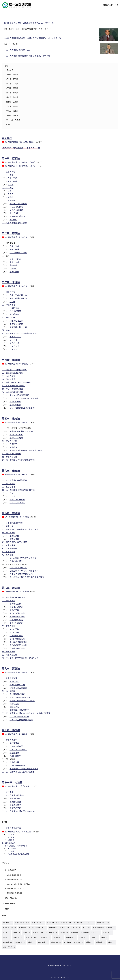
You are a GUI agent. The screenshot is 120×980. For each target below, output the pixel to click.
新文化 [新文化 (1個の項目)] (97, 932)
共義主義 (11, 840)
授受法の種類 (15, 798)
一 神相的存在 (9, 292)
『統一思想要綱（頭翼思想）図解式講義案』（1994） (27, 56)
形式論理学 (14, 743)
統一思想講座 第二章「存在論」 (17, 237)
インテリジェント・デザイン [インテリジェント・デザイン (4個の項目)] (60, 923)
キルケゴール (15, 337)
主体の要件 (14, 536)
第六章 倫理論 (12, 97)
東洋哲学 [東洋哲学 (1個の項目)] (32, 937)
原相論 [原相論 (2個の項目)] (77, 928)
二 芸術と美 (8, 526)
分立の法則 (14, 632)
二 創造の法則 (9, 601)
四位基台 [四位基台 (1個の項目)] (99, 928)
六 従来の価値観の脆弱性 (13, 386)
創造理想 (13, 220)
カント (12, 493)
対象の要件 (14, 539)
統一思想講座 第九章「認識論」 (17, 672)
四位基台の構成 (16, 207)
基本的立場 (14, 762)
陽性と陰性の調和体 (18, 298)
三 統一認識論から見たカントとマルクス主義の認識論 (26, 713)
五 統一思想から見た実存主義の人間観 (19, 333)
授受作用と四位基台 (18, 204)
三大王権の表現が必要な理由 (18, 854)
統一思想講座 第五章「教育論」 (17, 422)
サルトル (13, 349)
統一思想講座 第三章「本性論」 (17, 286)
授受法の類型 (15, 805)
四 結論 (6, 330)
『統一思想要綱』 (11, 898)
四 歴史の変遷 (9, 652)
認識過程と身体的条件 (19, 710)
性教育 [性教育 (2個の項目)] (65, 932)
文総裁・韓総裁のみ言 (14, 875)
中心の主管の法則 (17, 613)
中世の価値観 (15, 402)
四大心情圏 (12, 849)
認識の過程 (14, 707)
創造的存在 (14, 314)
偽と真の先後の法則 (18, 642)
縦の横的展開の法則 (18, 645)
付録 (8, 125)
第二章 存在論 (12, 79)
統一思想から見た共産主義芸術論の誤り (27, 577)
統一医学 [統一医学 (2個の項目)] (44, 942)
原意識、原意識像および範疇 (22, 701)
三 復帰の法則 (9, 626)
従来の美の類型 (16, 561)
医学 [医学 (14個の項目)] (65, 928)
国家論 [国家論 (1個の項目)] (112, 928)
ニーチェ (13, 340)
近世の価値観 (15, 405)
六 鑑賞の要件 (9, 545)
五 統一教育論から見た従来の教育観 (18, 460)
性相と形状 (12, 178)
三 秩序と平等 (9, 487)
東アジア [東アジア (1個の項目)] (19, 937)
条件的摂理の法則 (17, 639)
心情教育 (13, 444)
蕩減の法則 (14, 629)
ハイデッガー (15, 346)
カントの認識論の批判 (19, 717)
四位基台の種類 (16, 210)
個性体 (12, 302)
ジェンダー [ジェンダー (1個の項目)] (104, 923)
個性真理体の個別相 (18, 253)
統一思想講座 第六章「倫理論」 (17, 474)
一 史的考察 (8, 792)
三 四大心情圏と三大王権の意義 (15, 846)
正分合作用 (14, 213)
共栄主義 (11, 837)
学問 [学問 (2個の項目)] (7, 932)
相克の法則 (14, 610)
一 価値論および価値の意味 (14, 370)
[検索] (117, 5)
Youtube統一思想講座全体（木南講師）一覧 (21, 148)
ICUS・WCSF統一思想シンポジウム (18, 884)
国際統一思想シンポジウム (15, 888)
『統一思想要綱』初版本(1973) (18, 50)
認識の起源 (14, 682)
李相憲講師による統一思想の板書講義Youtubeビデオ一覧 (29, 23)
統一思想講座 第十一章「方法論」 (18, 786)
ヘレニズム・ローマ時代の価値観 (24, 398)
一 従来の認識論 (10, 678)
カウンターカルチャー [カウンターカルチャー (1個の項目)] (85, 923)
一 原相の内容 (9, 172)
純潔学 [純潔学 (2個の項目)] (8, 942)
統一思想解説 (10, 904)
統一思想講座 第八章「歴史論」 (17, 592)
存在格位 (13, 269)
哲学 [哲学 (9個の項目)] (87, 928)
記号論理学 (14, 753)
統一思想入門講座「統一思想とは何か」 (20, 142)
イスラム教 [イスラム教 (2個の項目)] (39, 923)
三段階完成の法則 (17, 617)
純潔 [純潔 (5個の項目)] (105, 937)
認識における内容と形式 (20, 697)
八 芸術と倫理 (9, 552)
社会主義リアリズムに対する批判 (24, 571)
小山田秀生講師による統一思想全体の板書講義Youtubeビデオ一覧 (32, 38)
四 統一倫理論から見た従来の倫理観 (18, 490)
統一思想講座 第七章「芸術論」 (17, 517)
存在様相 (13, 265)
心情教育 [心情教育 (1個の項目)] (52, 932)
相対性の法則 (15, 604)
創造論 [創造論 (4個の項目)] (54, 928)
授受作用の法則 (16, 607)
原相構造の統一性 (17, 216)
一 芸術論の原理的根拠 (12, 523)
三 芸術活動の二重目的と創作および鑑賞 (20, 529)
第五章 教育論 (12, 93)
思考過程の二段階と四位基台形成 (24, 769)
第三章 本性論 (12, 84)
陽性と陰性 (12, 181)
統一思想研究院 (64, 977)
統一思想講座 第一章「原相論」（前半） (20, 162)
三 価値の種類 (9, 376)
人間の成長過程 (16, 435)
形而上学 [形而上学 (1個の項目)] (39, 932)
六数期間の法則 (16, 620)
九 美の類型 (8, 555)
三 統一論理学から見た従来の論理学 (18, 772)
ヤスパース (14, 343)
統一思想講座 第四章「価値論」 (17, 364)
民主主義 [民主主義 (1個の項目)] (45, 937)
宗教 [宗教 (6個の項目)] (17, 932)
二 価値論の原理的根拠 (12, 373)
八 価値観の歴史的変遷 (12, 392)
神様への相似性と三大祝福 (21, 431)
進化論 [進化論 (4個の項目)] (79, 942)
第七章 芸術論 (12, 102)
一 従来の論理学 (10, 740)
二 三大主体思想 (9, 843)
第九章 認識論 (12, 111)
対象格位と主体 (16, 321)
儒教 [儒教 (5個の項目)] (24, 928)
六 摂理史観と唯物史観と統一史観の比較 (20, 658)
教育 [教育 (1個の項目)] (86, 932)
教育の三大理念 (16, 438)
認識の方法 (14, 704)
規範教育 (13, 447)
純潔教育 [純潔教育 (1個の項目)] (20, 942)
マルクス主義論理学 (18, 750)
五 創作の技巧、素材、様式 (14, 542)
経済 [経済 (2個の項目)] (32, 942)
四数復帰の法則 (16, 636)
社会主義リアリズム (18, 568)
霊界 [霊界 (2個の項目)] (90, 942)
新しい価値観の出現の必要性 (22, 408)
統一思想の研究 (10, 870)
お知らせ (8, 909)
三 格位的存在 (9, 317)
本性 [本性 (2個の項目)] (7, 937)
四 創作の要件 (9, 533)
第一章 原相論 (12, 75)
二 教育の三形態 (10, 441)
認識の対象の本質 (17, 685)
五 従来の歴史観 (10, 655)
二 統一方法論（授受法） (13, 795)
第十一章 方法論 (13, 120)
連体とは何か (15, 259)
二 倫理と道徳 (9, 484)
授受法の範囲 (15, 802)
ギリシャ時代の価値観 (19, 395)
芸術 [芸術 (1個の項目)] (69, 942)
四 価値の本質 (9, 379)
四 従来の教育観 (10, 457)
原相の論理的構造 (17, 765)
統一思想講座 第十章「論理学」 (17, 734)
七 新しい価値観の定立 (12, 389)
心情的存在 (14, 308)
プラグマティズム (17, 503)
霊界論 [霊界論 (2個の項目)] (101, 942)
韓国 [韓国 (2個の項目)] (112, 942)
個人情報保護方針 (55, 965)
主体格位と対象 (16, 324)
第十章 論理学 (12, 116)
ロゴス (10, 194)
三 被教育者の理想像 (11, 454)
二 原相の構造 (9, 200)
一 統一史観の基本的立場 (13, 597)
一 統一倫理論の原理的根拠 (14, 480)
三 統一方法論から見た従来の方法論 (18, 811)
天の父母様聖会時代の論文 (15, 880)
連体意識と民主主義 (18, 327)
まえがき (10, 70)
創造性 (10, 197)
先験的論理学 (15, 756)
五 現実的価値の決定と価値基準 (16, 382)
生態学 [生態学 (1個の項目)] (84, 937)
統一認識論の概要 (17, 694)
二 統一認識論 (9, 691)
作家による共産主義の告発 (21, 574)
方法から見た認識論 (18, 688)
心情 (10, 191)
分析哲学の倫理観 (17, 500)
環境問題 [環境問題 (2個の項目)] (72, 937)
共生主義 (11, 835)
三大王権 (11, 851)
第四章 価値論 (12, 88)
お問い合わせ (108, 5)
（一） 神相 (8, 175)
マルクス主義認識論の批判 (21, 720)
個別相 (10, 185)
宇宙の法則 (14, 272)
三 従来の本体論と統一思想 (14, 223)
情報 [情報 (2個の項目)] (76, 932)
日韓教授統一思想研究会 (14, 893)
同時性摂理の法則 (17, 648)
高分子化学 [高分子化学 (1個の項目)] (10, 947)
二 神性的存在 (9, 305)
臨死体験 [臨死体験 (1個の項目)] (57, 942)
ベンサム (13, 496)
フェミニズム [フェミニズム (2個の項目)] (10, 928)
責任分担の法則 (16, 623)
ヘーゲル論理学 (16, 746)
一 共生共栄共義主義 (11, 828)
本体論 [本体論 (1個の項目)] (108, 932)
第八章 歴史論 (12, 106)
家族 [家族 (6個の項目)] (27, 932)
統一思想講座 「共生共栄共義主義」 (19, 832)
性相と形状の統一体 (18, 295)
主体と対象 (14, 262)
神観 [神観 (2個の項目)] (95, 937)
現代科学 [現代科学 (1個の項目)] (58, 937)
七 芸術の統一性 (10, 548)
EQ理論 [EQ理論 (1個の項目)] (8, 923)
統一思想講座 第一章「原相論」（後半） (20, 166)
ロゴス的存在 (15, 311)
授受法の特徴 (15, 808)
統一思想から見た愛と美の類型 (23, 558)
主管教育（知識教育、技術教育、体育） (27, 450)
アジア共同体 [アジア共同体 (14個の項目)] (23, 923)
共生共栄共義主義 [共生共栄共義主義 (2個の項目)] (38, 928)
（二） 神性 (8, 188)
